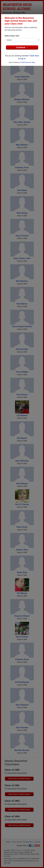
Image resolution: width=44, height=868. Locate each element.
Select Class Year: (12, 36)
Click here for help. (28, 62)
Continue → (22, 47)
